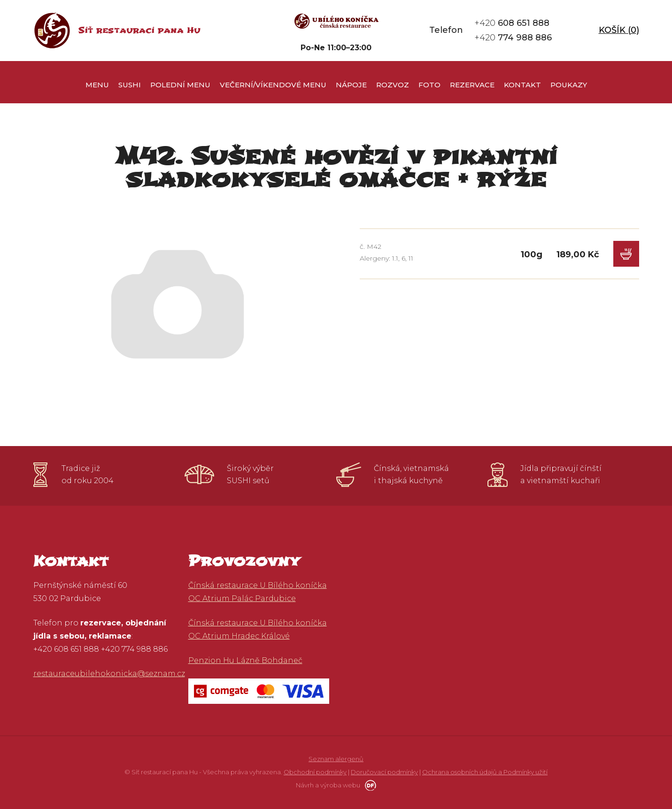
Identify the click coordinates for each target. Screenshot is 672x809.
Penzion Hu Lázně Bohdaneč (245, 660)
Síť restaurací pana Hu (139, 30)
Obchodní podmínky (315, 772)
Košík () (619, 30)
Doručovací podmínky (384, 772)
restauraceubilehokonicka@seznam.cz (109, 674)
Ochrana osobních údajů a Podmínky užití (485, 772)
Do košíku (626, 254)
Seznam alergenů (336, 759)
